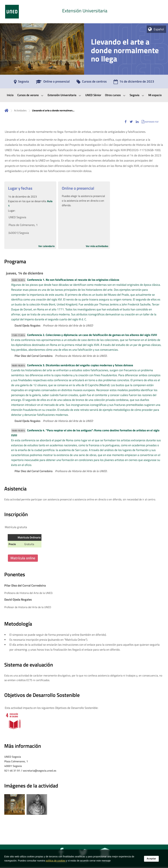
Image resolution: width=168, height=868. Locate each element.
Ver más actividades (97, 246)
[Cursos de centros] (92, 83)
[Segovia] (21, 83)
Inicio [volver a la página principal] (7, 110)
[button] (126, 122)
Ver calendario (46, 246)
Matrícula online (23, 558)
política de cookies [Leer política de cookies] (56, 862)
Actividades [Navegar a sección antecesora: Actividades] (20, 110)
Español (159, 29)
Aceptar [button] (151, 860)
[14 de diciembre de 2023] (134, 83)
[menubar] (84, 95)
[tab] (84, 12)
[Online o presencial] (53, 83)
